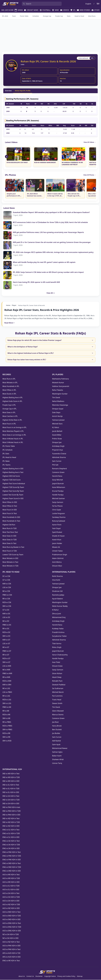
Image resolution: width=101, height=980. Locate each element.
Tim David (56, 398)
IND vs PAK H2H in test (11, 807)
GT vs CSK (6, 580)
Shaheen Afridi (58, 760)
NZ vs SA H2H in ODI (10, 938)
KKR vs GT (6, 640)
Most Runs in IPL (9, 379)
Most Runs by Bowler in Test (13, 547)
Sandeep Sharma (59, 517)
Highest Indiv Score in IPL (12, 401)
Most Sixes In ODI (9, 536)
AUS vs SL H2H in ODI (11, 890)
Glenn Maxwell (58, 711)
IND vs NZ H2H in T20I (11, 822)
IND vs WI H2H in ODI (11, 781)
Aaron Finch (57, 525)
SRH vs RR (6, 737)
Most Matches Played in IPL (13, 431)
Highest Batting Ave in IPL (13, 398)
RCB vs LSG (7, 700)
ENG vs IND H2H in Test (12, 864)
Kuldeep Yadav (58, 629)
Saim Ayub (56, 745)
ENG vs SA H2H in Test (11, 841)
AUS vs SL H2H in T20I (11, 886)
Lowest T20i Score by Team (13, 555)
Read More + (10, 323)
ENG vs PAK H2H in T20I (12, 856)
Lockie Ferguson (59, 514)
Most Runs (92, 16)
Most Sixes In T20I (10, 540)
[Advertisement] (50, 35)
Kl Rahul (55, 610)
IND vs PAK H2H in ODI (11, 815)
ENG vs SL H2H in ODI (11, 837)
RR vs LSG (6, 696)
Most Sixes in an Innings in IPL (14, 435)
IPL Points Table (9, 446)
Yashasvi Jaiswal (58, 420)
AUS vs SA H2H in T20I (11, 897)
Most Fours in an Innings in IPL (15, 428)
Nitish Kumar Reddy (60, 606)
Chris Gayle (57, 510)
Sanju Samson (58, 502)
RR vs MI (6, 711)
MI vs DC (6, 621)
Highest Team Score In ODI (13, 499)
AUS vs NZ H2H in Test (11, 942)
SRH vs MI (6, 719)
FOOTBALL (44, 10)
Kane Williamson (59, 487)
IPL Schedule (7, 450)
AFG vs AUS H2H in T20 (11, 953)
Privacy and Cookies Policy (66, 976)
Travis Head (57, 700)
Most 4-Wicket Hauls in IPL (13, 439)
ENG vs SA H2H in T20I (11, 845)
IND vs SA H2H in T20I (11, 800)
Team (14, 16)
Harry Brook (57, 726)
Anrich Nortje (57, 416)
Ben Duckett (57, 730)
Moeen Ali (56, 547)
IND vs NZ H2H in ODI (11, 826)
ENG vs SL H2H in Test (11, 830)
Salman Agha (57, 752)
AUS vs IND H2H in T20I (12, 916)
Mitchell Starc (57, 424)
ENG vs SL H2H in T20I (11, 834)
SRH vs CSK (7, 606)
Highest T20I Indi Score (11, 480)
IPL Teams (6, 465)
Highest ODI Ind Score (11, 476)
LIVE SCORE (7, 10)
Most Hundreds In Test (11, 521)
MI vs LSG (6, 689)
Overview (8, 91)
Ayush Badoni (58, 599)
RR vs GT (6, 655)
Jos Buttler (56, 733)
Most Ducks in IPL (9, 394)
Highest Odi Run (9, 525)
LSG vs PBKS (7, 692)
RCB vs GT (6, 659)
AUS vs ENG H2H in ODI (12, 931)
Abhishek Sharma (59, 458)
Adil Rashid (57, 741)
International (83, 58)
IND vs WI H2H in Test (11, 774)
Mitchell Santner (59, 499)
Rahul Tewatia (58, 390)
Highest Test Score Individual (14, 484)
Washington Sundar (60, 394)
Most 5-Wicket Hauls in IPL (13, 443)
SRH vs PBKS (7, 730)
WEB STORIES (83, 10)
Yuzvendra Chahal (59, 454)
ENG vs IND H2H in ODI (12, 871)
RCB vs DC (6, 632)
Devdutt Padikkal (59, 685)
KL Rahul (56, 428)
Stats (69, 16)
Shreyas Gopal (58, 409)
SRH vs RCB (7, 741)
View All (50, 293)
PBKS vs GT (7, 651)
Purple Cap (59, 16)
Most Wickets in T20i (10, 566)
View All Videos (90, 142)
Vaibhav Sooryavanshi (61, 386)
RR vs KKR (6, 677)
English (88, 4)
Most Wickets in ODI (10, 559)
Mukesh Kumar (58, 383)
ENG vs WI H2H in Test (11, 961)
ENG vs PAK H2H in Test (12, 852)
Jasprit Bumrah (58, 484)
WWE (55, 10)
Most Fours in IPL (9, 424)
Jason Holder (57, 544)
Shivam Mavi (57, 566)
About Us (22, 976)
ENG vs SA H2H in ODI (11, 849)
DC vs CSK (6, 576)
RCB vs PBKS (7, 726)
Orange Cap (47, 16)
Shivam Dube (57, 666)
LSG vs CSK (7, 588)
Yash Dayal (56, 529)
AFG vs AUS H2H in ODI (11, 957)
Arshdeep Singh (58, 446)
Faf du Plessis (57, 506)
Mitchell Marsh (58, 692)
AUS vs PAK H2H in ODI (11, 946)
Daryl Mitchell (58, 480)
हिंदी (98, 4)
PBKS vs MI (7, 707)
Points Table (24, 16)
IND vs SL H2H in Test (11, 785)
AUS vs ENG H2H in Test (12, 923)
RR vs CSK (6, 599)
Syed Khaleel (57, 532)
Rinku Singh (57, 647)
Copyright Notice (50, 976)
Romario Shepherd (60, 469)
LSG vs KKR (7, 666)
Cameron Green (58, 472)
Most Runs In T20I (9, 529)
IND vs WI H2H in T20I (11, 778)
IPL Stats (6, 454)
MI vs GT (6, 647)
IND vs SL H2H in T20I (11, 789)
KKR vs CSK (7, 584)
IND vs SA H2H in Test (11, 796)
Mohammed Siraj (59, 618)
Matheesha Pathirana (60, 379)
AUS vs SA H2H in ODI (11, 901)
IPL (72, 10)
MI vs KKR (6, 670)
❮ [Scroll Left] (7, 157)
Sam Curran (57, 461)
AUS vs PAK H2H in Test (11, 950)
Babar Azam (57, 756)
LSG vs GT (6, 644)
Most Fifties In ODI (10, 502)
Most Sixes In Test (9, 544)
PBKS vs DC (7, 625)
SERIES (18, 10)
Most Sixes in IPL (9, 413)
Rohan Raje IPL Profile (23, 91)
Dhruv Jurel (57, 614)
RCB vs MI (6, 715)
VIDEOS (64, 10)
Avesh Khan (57, 540)
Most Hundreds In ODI (11, 517)
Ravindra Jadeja (58, 595)
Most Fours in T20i (10, 551)
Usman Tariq (57, 763)
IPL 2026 (5, 16)
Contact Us (30, 976)
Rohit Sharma (57, 576)
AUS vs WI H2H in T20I (11, 878)
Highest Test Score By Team (13, 491)
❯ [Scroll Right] (94, 157)
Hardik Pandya (58, 495)
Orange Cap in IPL (9, 409)
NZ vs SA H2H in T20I (11, 935)
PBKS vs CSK (7, 595)
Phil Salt (55, 465)
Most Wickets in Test (10, 562)
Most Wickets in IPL (10, 383)
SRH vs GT (6, 662)
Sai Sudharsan (58, 689)
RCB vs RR (6, 733)
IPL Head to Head (9, 458)
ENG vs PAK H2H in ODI (12, 860)
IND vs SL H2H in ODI (11, 792)
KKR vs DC (6, 614)
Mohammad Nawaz (60, 748)
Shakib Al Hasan (58, 536)
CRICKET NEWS (30, 10)
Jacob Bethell (57, 431)
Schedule (36, 16)
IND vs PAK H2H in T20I (11, 811)
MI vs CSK (6, 591)
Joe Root (55, 722)
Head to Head (79, 16)
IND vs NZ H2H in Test (11, 819)
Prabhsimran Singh (60, 555)
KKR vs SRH (7, 685)
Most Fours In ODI (10, 510)
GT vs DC (6, 610)
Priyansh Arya (58, 450)
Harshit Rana (57, 476)
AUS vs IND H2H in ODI (11, 920)
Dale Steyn (56, 413)
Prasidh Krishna (58, 632)
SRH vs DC (6, 636)
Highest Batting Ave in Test (13, 472)
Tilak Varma (57, 644)
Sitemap (80, 976)
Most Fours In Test (10, 514)
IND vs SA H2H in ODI (11, 804)
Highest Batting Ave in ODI (13, 469)
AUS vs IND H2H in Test (11, 912)
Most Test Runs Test (10, 532)
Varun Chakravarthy (60, 655)
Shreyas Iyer (57, 443)
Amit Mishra (57, 562)
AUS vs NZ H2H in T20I (11, 905)
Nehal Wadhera (58, 401)
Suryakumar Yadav (59, 636)
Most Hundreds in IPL (11, 386)
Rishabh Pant (57, 681)
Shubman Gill (57, 591)
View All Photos (90, 175)
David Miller (57, 435)
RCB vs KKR (7, 681)
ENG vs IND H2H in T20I (12, 867)
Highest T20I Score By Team (13, 487)
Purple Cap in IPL (9, 405)
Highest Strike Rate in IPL (12, 420)
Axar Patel (56, 662)
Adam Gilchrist (58, 559)
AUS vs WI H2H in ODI (11, 882)
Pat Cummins (57, 696)
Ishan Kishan (57, 674)
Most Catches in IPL (10, 416)
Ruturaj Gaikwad (59, 521)
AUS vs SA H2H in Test (11, 893)
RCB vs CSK (7, 603)
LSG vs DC (6, 618)
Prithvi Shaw (57, 439)
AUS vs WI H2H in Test (11, 875)
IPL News (6, 461)
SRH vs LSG (7, 704)
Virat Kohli (56, 580)
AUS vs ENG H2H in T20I (12, 927)
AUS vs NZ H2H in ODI (11, 908)
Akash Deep (57, 677)
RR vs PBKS (7, 722)
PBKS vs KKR (7, 674)
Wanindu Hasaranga (60, 405)
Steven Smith (57, 704)
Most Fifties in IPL (9, 390)
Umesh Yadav (57, 551)
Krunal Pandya (58, 491)
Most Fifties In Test (10, 506)
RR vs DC (6, 629)
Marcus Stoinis (58, 715)
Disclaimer (39, 976)
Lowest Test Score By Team (13, 495)
